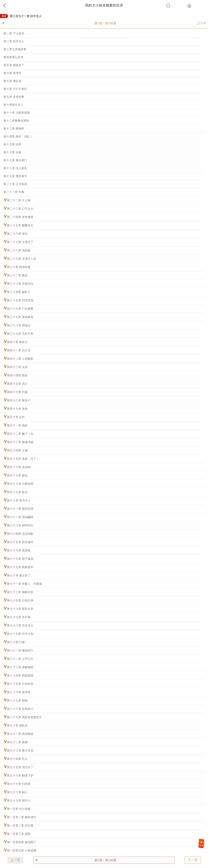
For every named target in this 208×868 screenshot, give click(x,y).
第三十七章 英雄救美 (20, 317)
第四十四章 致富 (17, 375)
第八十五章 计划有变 (20, 684)
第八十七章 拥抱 (17, 701)
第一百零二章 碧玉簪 (20, 826)
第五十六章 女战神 (19, 467)
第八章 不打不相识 (15, 89)
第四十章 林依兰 (17, 342)
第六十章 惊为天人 (19, 500)
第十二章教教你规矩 (16, 121)
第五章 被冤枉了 (14, 65)
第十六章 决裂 (12, 152)
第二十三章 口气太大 (20, 209)
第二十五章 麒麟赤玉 (20, 225)
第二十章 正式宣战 (15, 184)
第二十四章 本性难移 (20, 217)
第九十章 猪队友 (17, 726)
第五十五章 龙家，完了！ (23, 459)
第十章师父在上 (13, 105)
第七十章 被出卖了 (19, 576)
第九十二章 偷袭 (17, 742)
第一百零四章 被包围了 (22, 842)
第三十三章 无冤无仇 (20, 284)
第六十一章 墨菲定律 (20, 509)
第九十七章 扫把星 (19, 784)
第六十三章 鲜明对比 (20, 525)
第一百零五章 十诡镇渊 (22, 851)
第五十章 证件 (16, 417)
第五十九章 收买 (17, 492)
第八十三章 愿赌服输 (20, 667)
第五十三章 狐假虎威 (20, 442)
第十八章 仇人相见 (15, 168)
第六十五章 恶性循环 (20, 542)
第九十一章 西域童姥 (20, 734)
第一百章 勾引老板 (19, 809)
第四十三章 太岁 (17, 367)
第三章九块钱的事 (15, 49)
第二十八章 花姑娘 (19, 250)
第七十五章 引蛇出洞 (20, 601)
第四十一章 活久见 (19, 350)
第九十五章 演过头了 (20, 767)
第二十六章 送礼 (17, 234)
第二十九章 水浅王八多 (22, 259)
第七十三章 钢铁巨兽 (20, 592)
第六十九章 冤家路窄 (20, 567)
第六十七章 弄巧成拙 (20, 559)
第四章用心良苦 (13, 57)
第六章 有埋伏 (12, 73)
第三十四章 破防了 (19, 292)
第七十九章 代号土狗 (20, 634)
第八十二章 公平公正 (20, 659)
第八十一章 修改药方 (20, 651)
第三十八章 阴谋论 (19, 325)
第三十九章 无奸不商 (20, 334)
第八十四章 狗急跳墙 (20, 676)
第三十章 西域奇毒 (19, 267)
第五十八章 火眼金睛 (20, 484)
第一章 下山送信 (14, 33)
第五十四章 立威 (17, 450)
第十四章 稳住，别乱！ (18, 137)
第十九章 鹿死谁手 (15, 176)
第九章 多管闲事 (14, 97)
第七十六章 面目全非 (20, 609)
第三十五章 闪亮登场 (20, 300)
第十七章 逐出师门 (15, 160)
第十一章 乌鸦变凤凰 (17, 113)
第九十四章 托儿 (17, 759)
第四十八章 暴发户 (19, 400)
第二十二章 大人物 (19, 200)
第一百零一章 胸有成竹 (22, 817)
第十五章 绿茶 (12, 144)
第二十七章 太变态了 (20, 242)
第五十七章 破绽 (17, 475)
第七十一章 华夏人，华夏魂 (24, 584)
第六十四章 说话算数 (20, 534)
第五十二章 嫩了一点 (20, 434)
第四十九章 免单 (17, 409)
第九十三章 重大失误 (20, 751)
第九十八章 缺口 (17, 792)
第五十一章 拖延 (17, 425)
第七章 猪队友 (12, 81)
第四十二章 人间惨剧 (20, 359)
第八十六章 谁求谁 (19, 692)
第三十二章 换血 (17, 275)
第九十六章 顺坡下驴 (20, 776)
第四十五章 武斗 (17, 384)
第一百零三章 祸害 (19, 834)
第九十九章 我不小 (19, 801)
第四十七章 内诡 (17, 392)
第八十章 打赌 (16, 642)
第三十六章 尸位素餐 (20, 309)
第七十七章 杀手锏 (19, 617)
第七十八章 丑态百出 (20, 626)
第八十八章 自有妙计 (20, 709)
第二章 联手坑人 (14, 41)
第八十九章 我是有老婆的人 (24, 717)
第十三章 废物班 (14, 129)
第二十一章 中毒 (14, 192)
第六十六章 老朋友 (19, 551)
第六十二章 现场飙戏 (20, 517)
